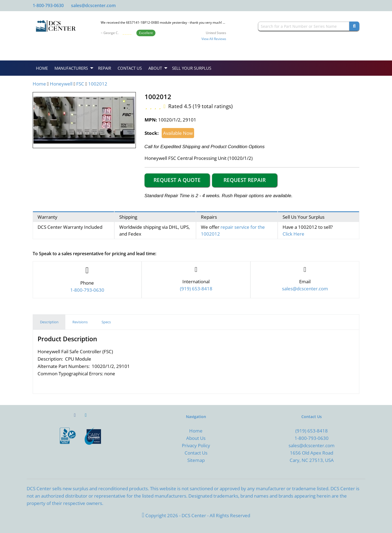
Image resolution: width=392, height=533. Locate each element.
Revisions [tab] (80, 322)
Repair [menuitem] (105, 68)
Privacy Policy (196, 445)
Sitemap (196, 460)
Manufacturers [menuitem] (71, 68)
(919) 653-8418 (312, 431)
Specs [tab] (106, 322)
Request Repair (245, 180)
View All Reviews (214, 39)
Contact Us (196, 453)
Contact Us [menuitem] (130, 68)
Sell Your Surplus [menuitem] (192, 68)
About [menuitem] (155, 68)
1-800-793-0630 (48, 5)
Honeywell (61, 84)
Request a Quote (177, 180)
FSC (80, 84)
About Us (196, 438)
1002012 (98, 84)
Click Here (293, 234)
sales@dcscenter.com (93, 5)
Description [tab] (49, 322)
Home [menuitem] (42, 68)
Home (39, 84)
